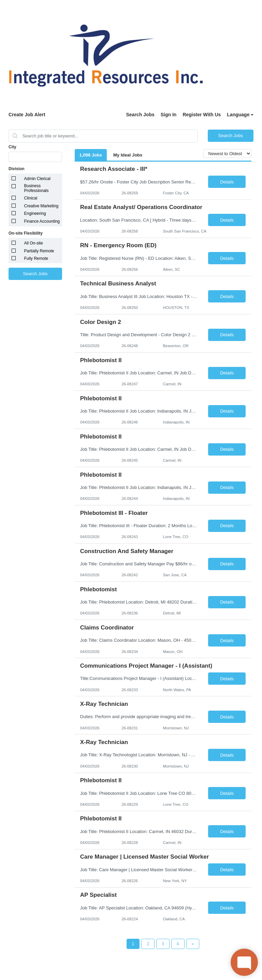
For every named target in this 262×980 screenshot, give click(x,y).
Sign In (169, 115)
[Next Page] (193, 944)
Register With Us (202, 115)
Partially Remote (39, 251)
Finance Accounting (42, 221)
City (12, 147)
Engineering (35, 213)
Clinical (31, 198)
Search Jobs (140, 115)
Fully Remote (36, 258)
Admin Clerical (37, 179)
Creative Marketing (41, 206)
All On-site (34, 243)
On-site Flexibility (26, 233)
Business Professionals (37, 188)
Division (17, 169)
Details (227, 182)
